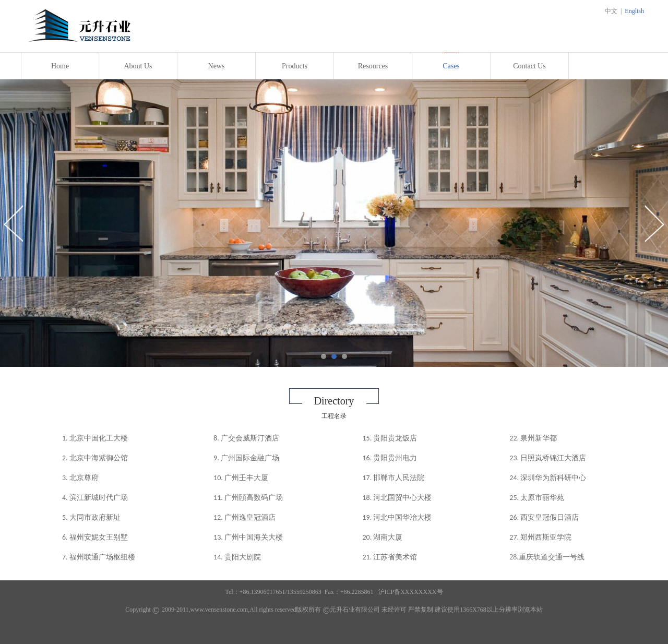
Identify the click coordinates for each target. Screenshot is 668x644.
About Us (138, 66)
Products (295, 66)
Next (654, 223)
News (217, 66)
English (634, 11)
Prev (14, 223)
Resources (373, 66)
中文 (611, 11)
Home (60, 66)
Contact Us (529, 66)
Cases (451, 66)
